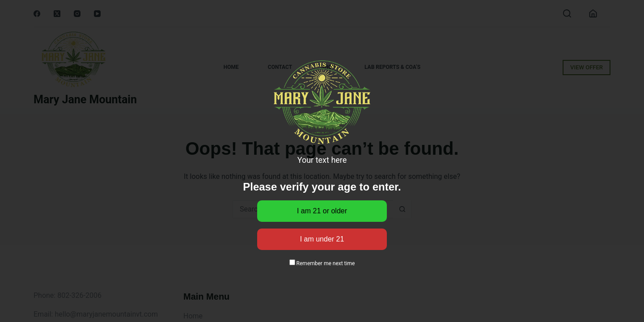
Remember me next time (322, 263)
